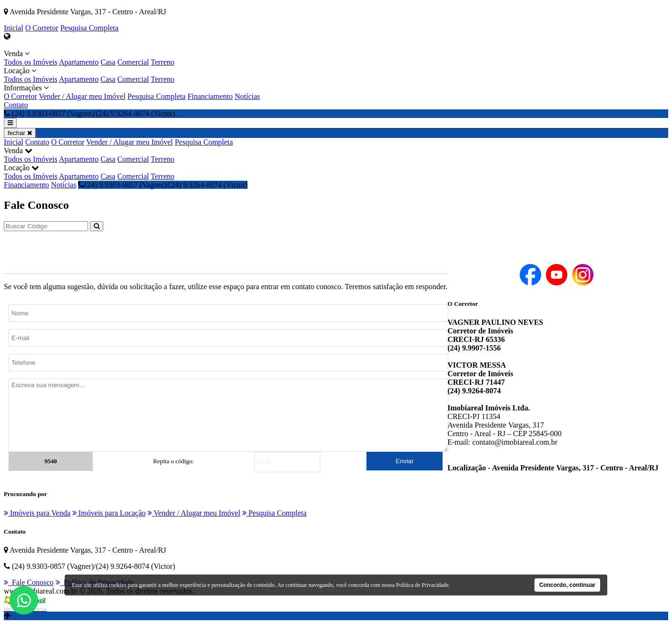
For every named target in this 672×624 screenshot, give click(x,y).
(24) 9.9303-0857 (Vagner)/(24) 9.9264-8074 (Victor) (163, 185)
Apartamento (79, 62)
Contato (16, 105)
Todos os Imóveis (31, 62)
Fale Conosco (29, 582)
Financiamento (210, 96)
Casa (108, 62)
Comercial (133, 62)
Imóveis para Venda (37, 513)
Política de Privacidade (422, 585)
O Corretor (42, 28)
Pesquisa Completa (89, 28)
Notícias (247, 96)
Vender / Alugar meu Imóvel (82, 96)
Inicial (14, 28)
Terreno (163, 62)
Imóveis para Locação (109, 513)
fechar (20, 133)
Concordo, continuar (567, 585)
